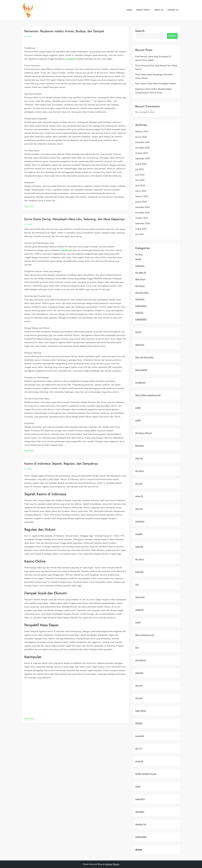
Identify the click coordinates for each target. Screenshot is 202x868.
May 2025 (140, 180)
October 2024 (142, 218)
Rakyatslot (140, 446)
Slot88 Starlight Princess (146, 774)
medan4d (139, 610)
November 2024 (142, 213)
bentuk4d (139, 572)
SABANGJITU (141, 306)
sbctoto (139, 850)
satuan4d (139, 547)
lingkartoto (140, 266)
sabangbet (140, 812)
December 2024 (142, 207)
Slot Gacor (140, 286)
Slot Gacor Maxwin (144, 433)
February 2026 (142, 131)
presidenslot (140, 382)
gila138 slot (67, 250)
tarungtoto (70, 59)
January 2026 (141, 137)
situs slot (139, 483)
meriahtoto (140, 521)
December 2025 (142, 142)
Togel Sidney (141, 711)
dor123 (138, 332)
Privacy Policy (143, 10)
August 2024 (141, 229)
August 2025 (141, 164)
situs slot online (142, 293)
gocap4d (139, 761)
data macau (140, 279)
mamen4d (140, 736)
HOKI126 (139, 313)
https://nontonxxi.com (145, 635)
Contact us (173, 10)
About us (159, 10)
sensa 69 (139, 496)
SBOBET (139, 723)
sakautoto (139, 673)
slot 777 (139, 749)
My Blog (28, 37)
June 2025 (140, 175)
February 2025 (142, 196)
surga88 (139, 534)
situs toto (139, 458)
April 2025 (140, 186)
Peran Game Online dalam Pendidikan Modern (156, 84)
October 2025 (142, 153)
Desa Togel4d (141, 370)
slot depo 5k (141, 272)
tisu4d (138, 622)
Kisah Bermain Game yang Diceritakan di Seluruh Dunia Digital (153, 58)
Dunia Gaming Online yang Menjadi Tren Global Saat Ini (156, 67)
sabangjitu (140, 345)
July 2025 (139, 169)
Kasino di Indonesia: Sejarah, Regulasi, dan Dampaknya (61, 463)
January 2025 (141, 202)
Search (140, 31)
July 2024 (139, 234)
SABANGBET (141, 319)
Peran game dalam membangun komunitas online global (154, 76)
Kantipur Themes (112, 864)
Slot (137, 584)
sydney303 (140, 799)
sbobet (138, 259)
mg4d (138, 786)
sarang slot (140, 597)
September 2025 (143, 158)
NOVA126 (140, 299)
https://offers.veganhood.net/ (148, 395)
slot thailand (140, 660)
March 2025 (141, 191)
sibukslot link (141, 824)
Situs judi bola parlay (144, 357)
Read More (29, 206)
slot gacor (140, 471)
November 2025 (142, 148)
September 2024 (143, 223)
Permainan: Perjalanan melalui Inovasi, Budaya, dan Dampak (64, 31)
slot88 (138, 408)
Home (129, 10)
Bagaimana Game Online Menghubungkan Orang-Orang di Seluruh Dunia (154, 91)
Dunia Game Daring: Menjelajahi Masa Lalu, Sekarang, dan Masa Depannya (74, 219)
